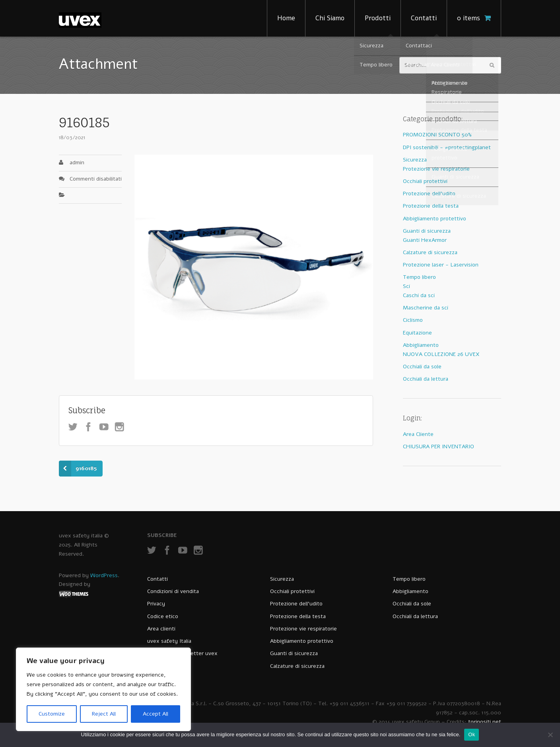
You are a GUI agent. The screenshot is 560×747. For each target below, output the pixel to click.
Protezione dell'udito (429, 194)
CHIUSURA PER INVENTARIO (438, 446)
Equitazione (417, 333)
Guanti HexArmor (425, 240)
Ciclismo (413, 320)
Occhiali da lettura (426, 379)
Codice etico (163, 616)
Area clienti (161, 629)
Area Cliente (418, 434)
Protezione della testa (431, 206)
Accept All (156, 714)
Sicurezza (415, 160)
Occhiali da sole (422, 367)
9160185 (86, 468)
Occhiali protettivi (425, 181)
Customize (52, 714)
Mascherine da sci (426, 308)
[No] (550, 735)
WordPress (104, 575)
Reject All (104, 714)
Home (286, 18)
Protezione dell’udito (296, 604)
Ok (472, 734)
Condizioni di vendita (173, 591)
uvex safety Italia (169, 641)
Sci (406, 286)
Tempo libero (419, 277)
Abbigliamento (421, 345)
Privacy (156, 604)
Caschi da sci (419, 295)
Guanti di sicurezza (427, 231)
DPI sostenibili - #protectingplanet (447, 147)
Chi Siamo (330, 18)
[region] (103, 689)
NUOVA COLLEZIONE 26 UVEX (441, 354)
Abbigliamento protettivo (435, 219)
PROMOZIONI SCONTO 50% (437, 135)
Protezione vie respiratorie (436, 169)
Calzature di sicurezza (430, 252)
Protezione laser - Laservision (441, 265)
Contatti (424, 18)
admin (77, 162)
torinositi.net (485, 722)
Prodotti (378, 18)
